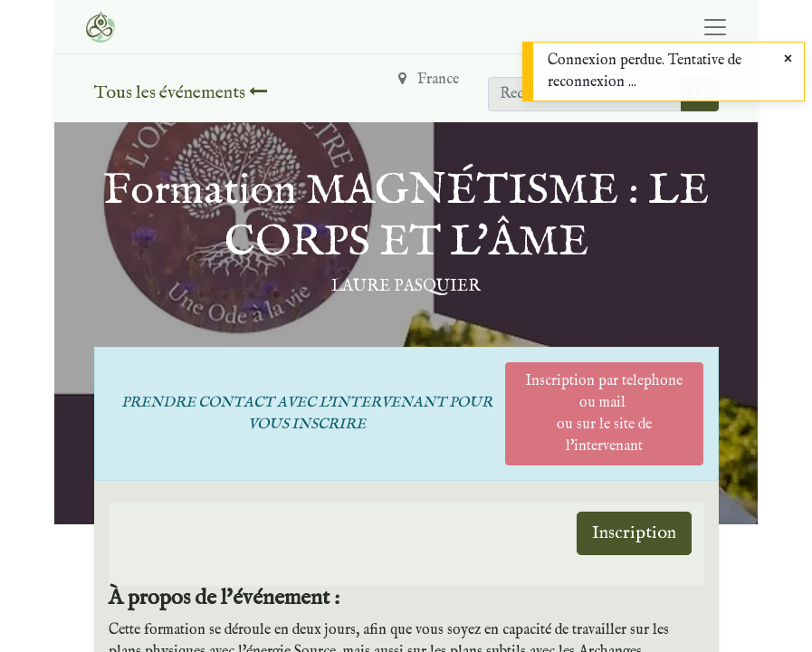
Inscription (634, 533)
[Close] (788, 60)
